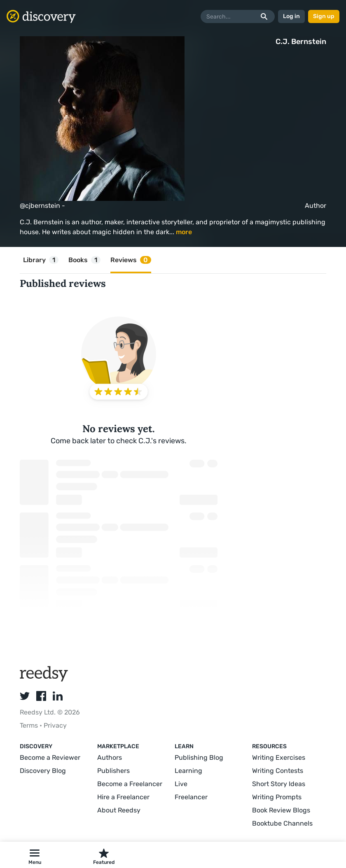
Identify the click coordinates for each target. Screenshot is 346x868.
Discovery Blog (43, 771)
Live (181, 784)
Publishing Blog (199, 757)
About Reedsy (119, 810)
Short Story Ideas (279, 784)
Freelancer (191, 797)
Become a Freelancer (130, 784)
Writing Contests (278, 771)
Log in (291, 16)
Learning (188, 771)
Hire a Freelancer (123, 797)
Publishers (113, 771)
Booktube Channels (282, 823)
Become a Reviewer (50, 757)
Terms (30, 725)
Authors (110, 757)
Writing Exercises (279, 757)
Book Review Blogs (281, 810)
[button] (35, 855)
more (184, 232)
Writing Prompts (277, 797)
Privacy (55, 725)
